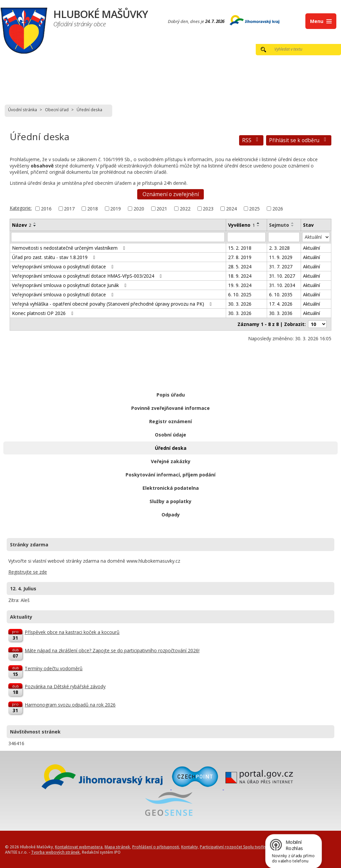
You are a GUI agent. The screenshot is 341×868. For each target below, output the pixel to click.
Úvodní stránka (22, 110)
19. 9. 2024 (240, 285)
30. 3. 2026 (240, 304)
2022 (185, 209)
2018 (93, 209)
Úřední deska (171, 448)
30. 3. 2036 (281, 313)
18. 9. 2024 (240, 276)
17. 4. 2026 (281, 304)
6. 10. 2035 (281, 294)
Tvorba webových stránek (55, 852)
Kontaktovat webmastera (79, 847)
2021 (162, 209)
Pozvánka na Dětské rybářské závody (65, 686)
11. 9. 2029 (281, 257)
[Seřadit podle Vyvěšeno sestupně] (258, 226)
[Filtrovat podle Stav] (316, 237)
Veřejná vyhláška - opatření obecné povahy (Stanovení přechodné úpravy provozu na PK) (113, 304)
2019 (116, 209)
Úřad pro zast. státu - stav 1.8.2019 (55, 257)
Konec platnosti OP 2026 (44, 313)
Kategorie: (21, 208)
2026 (278, 209)
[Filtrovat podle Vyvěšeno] (246, 237)
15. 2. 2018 (240, 248)
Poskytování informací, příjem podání (170, 475)
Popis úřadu (171, 395)
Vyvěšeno (241, 225)
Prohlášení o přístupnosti (156, 847)
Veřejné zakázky (171, 461)
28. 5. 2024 (240, 267)
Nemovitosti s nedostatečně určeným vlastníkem (70, 248)
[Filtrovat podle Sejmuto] (284, 237)
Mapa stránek (117, 847)
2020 (139, 209)
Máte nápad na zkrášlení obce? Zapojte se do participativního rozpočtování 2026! (112, 650)
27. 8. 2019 (240, 257)
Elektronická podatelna (171, 488)
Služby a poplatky (170, 501)
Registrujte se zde (28, 572)
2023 (208, 209)
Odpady (171, 515)
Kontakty (189, 847)
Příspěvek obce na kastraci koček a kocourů (72, 632)
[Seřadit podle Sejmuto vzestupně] (293, 223)
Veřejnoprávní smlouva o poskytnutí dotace (64, 267)
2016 (46, 209)
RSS (251, 140)
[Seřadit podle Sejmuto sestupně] (293, 226)
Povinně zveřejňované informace (170, 408)
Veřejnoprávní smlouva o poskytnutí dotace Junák (70, 285)
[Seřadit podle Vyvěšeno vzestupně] (258, 223)
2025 (254, 209)
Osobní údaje (170, 435)
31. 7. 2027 (281, 267)
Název (22, 225)
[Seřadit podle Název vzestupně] (35, 223)
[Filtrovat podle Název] (118, 237)
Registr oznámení (170, 421)
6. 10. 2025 (240, 294)
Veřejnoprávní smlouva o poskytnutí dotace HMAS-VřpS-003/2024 (88, 276)
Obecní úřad (57, 110)
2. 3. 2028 (279, 248)
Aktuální (312, 248)
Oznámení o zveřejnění (171, 194)
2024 (231, 209)
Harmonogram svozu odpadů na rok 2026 (70, 705)
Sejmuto (279, 225)
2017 (69, 209)
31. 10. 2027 (282, 276)
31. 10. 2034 (282, 285)
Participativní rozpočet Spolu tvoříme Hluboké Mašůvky (252, 847)
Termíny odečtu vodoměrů (54, 668)
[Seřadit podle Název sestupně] (35, 226)
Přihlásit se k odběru (299, 140)
